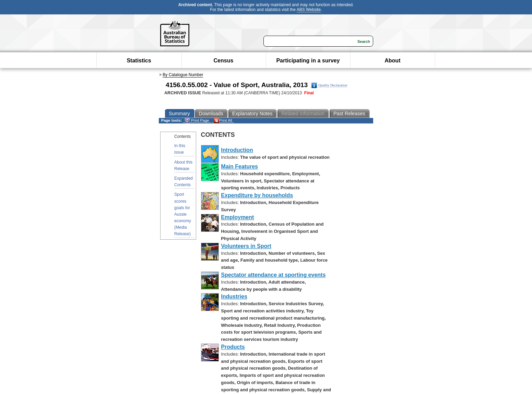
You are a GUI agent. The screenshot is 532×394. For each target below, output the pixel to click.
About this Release (183, 165)
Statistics (139, 61)
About (392, 61)
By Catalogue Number (183, 75)
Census (224, 61)
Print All (223, 121)
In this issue (180, 149)
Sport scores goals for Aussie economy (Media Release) (183, 214)
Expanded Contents (184, 182)
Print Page (197, 121)
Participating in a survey (308, 61)
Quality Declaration (329, 85)
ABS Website (309, 10)
